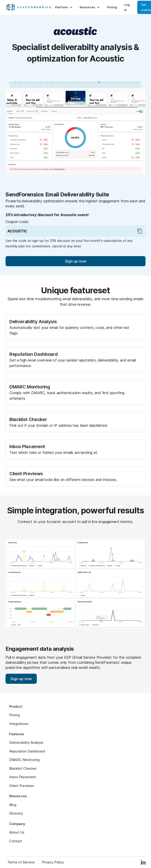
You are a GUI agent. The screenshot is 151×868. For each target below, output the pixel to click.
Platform (64, 7)
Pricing (112, 7)
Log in (127, 7)
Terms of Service (21, 862)
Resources (90, 7)
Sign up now (76, 261)
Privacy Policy (53, 862)
